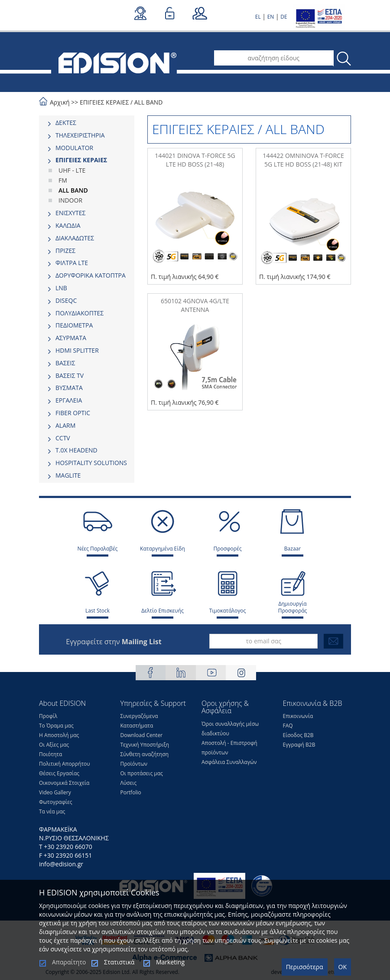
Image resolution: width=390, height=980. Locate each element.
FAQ (288, 726)
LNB (61, 288)
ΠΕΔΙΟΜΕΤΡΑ (74, 325)
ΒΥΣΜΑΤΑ (69, 388)
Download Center (142, 735)
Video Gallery (55, 792)
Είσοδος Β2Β (298, 735)
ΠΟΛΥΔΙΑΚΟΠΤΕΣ (80, 313)
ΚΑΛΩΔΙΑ (68, 225)
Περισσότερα (305, 967)
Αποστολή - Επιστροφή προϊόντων (229, 748)
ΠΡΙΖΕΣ (65, 251)
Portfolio (131, 792)
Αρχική (60, 102)
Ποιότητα (50, 754)
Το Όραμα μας (56, 726)
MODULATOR (74, 148)
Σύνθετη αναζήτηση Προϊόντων (145, 759)
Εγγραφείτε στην (114, 642)
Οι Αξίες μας (54, 745)
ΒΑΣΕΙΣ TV (70, 375)
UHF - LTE (72, 170)
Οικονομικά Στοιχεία (64, 783)
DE (284, 17)
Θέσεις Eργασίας (59, 773)
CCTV (63, 438)
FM (63, 180)
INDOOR (70, 200)
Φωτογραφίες (56, 802)
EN (271, 17)
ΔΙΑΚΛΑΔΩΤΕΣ (75, 238)
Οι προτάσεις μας (142, 773)
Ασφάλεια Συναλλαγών (229, 762)
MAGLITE (68, 475)
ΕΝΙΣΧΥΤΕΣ (71, 213)
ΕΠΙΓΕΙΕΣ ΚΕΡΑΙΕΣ (104, 102)
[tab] (87, 123)
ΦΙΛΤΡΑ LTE (72, 263)
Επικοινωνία (298, 716)
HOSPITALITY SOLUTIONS (91, 463)
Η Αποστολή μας (59, 735)
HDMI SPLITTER (77, 350)
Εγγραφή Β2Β (299, 745)
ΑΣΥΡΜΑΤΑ (71, 338)
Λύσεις (129, 783)
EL (258, 17)
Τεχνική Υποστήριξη (145, 745)
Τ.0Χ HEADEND (76, 450)
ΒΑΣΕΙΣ (65, 363)
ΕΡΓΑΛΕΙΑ (69, 400)
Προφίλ (48, 716)
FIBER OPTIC (73, 413)
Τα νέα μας (52, 811)
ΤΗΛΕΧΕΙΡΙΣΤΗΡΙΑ (80, 135)
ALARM (65, 425)
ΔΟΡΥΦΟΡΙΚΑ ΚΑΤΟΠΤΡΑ (91, 275)
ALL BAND (149, 102)
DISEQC (66, 300)
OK (343, 967)
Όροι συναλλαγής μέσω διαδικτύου (230, 729)
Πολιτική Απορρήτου (65, 764)
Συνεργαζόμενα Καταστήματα (139, 721)
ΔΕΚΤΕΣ (66, 123)
